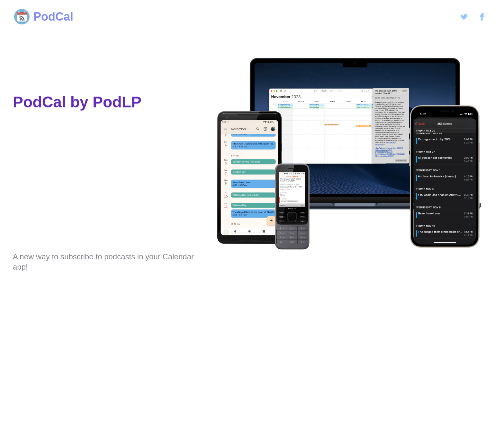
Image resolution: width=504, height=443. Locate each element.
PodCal (43, 17)
